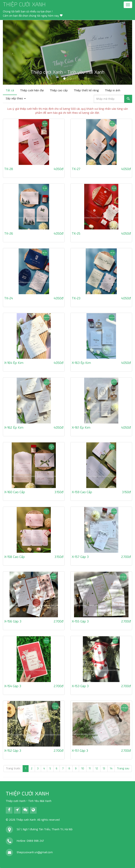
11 (90, 769)
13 (104, 769)
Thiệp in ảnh (113, 91)
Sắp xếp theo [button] (16, 99)
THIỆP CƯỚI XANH (24, 5)
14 (111, 769)
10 (83, 769)
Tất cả (10, 91)
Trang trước (13, 769)
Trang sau (123, 769)
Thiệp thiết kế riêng (86, 91)
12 (97, 769)
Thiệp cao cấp (59, 91)
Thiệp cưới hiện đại (32, 91)
